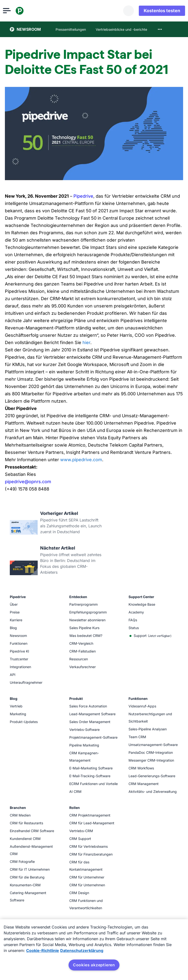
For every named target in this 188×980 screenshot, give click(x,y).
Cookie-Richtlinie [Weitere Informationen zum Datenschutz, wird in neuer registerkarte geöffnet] (43, 950)
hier (86, 342)
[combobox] (160, 29)
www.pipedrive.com (81, 460)
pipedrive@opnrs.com (28, 482)
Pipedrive (83, 196)
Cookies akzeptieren (94, 965)
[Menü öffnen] (14, 11)
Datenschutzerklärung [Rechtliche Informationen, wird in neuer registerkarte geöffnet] (82, 950)
